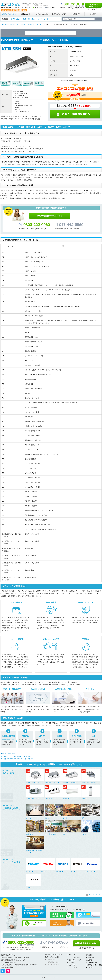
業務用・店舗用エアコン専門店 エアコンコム (10, 5)
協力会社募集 (90, 958)
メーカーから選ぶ (44, 19)
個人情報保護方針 (92, 963)
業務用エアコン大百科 (59, 14)
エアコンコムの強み (42, 14)
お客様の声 (76, 14)
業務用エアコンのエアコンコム (54, 955)
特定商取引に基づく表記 (94, 965)
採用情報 (89, 960)
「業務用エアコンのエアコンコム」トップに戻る (18, 759)
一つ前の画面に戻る (9, 754)
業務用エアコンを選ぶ (9, 14)
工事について (26, 14)
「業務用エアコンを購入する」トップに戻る (16, 757)
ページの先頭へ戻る (95, 895)
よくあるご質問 (72, 968)
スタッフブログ (72, 965)
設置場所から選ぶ (29, 19)
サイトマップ (90, 968)
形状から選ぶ (15, 19)
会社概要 (93, 14)
